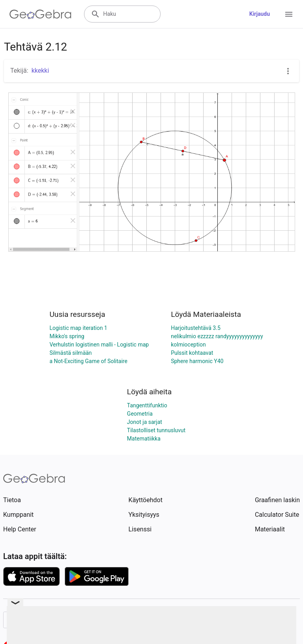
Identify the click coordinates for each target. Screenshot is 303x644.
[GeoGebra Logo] (40, 14)
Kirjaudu (260, 14)
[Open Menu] (289, 14)
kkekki (40, 71)
